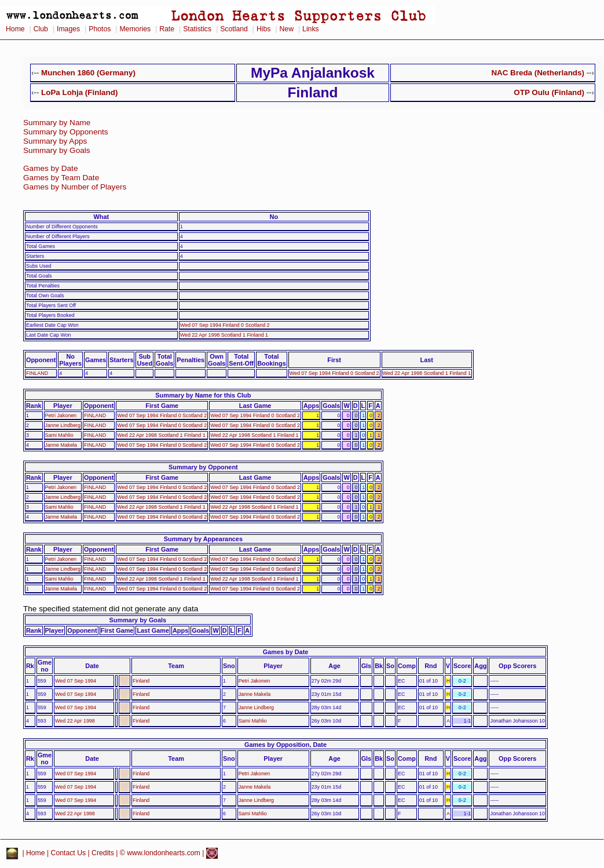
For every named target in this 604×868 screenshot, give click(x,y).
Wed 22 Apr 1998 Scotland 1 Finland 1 (224, 335)
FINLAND (37, 373)
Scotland (234, 29)
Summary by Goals (57, 150)
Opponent (41, 360)
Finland (141, 681)
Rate (167, 29)
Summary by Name (57, 123)
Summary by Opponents (66, 132)
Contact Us (69, 853)
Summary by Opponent (203, 467)
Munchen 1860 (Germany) (88, 73)
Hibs (263, 29)
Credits (103, 853)
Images (68, 29)
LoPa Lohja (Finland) (79, 92)
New (287, 29)
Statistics (197, 29)
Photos (100, 29)
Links (311, 29)
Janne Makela (61, 445)
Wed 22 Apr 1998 (75, 721)
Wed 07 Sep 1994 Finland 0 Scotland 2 (225, 325)
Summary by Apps (55, 141)
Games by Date (50, 168)
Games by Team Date (61, 178)
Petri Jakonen (61, 415)
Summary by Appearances (203, 539)
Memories (135, 29)
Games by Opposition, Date (285, 745)
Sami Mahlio (59, 435)
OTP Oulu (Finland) (549, 92)
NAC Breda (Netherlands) (538, 73)
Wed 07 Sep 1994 (76, 681)
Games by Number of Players (75, 187)
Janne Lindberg (63, 425)
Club (41, 29)
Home (15, 29)
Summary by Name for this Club (203, 395)
